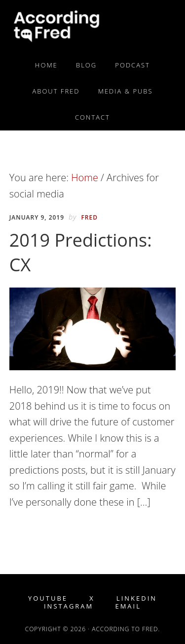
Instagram (69, 606)
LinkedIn (137, 598)
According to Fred (93, 26)
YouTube (48, 598)
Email (128, 606)
